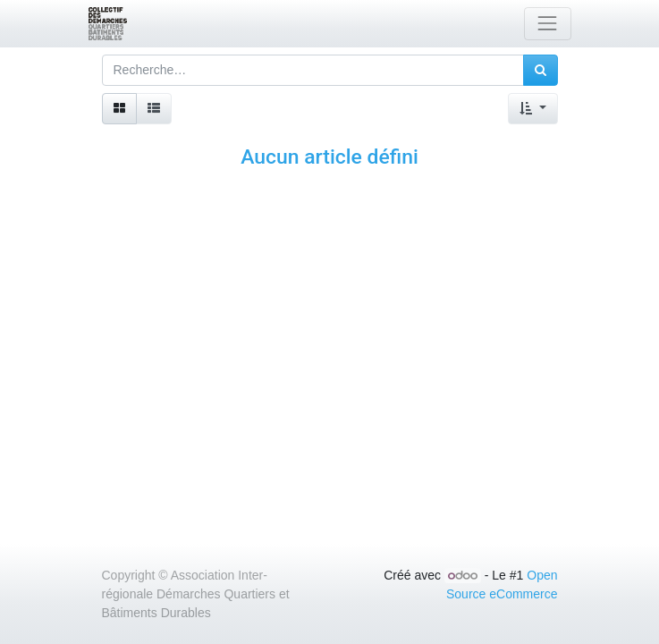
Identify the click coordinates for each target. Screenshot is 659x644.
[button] (532, 109)
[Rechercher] (541, 70)
